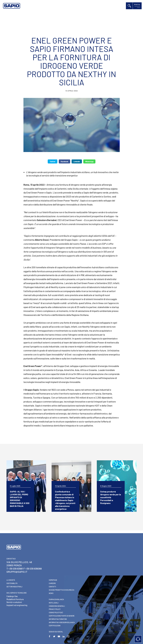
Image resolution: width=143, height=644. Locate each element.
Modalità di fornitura (15, 599)
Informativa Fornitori (58, 619)
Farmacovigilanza (56, 599)
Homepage (53, 580)
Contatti (52, 587)
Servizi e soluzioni (14, 602)
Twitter (53, 162)
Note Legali (54, 603)
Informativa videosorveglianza (62, 622)
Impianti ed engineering (17, 605)
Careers (52, 583)
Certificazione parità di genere (62, 616)
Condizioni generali (57, 606)
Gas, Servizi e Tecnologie (17, 593)
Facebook (64, 162)
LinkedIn (77, 162)
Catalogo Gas (12, 596)
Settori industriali (14, 587)
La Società (11, 580)
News (51, 593)
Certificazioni (55, 626)
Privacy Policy (55, 609)
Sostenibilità (12, 583)
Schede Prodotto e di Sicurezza (62, 590)
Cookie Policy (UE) (56, 612)
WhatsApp (89, 162)
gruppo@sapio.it (17, 572)
